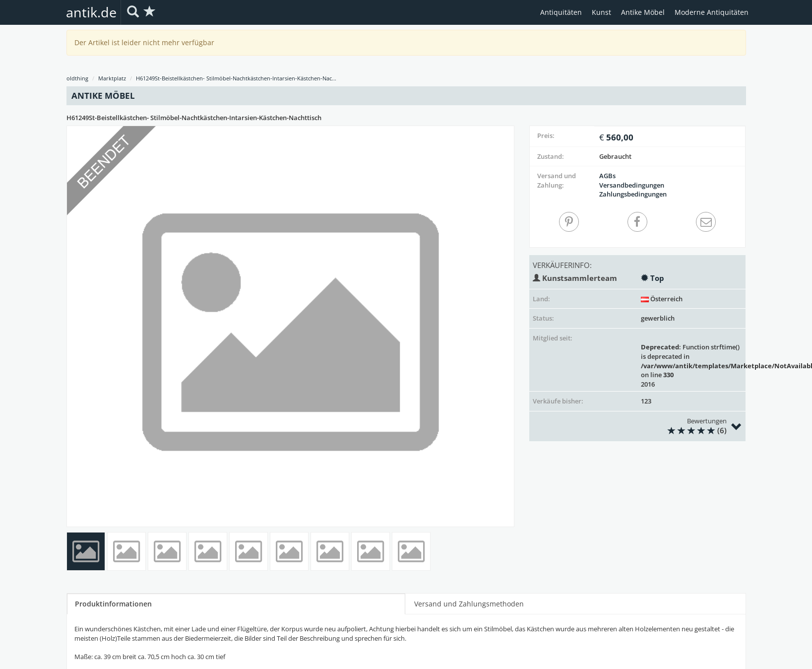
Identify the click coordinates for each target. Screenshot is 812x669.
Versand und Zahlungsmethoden (469, 604)
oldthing (77, 78)
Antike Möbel (643, 12)
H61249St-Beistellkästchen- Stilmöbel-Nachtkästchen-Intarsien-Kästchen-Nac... (236, 78)
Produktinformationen (113, 604)
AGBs (607, 176)
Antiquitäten (561, 12)
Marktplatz (112, 78)
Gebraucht (615, 156)
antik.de (91, 12)
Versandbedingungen (632, 185)
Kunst (601, 12)
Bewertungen (628, 426)
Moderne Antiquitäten (712, 12)
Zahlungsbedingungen (633, 194)
